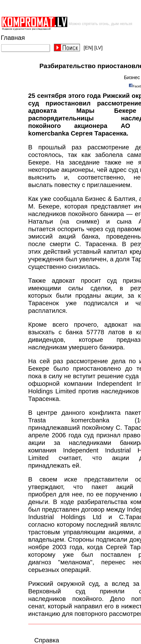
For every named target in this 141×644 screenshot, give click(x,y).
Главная (13, 38)
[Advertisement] (58, 8)
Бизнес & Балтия (110, 199)
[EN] (88, 48)
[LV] (98, 48)
